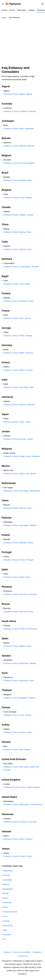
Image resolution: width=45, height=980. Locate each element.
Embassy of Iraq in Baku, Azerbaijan (19, 129)
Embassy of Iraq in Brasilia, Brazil (18, 180)
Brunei (6, 898)
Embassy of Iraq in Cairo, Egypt (17, 284)
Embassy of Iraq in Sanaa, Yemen (18, 856)
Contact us (23, 956)
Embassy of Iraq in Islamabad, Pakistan (20, 525)
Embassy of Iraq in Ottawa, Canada (18, 215)
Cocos (6, 916)
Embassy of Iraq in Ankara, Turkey (18, 732)
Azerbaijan (7, 880)
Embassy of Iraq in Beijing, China (17, 232)
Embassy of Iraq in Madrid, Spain (17, 646)
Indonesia (7, 935)
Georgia (6, 921)
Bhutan (6, 893)
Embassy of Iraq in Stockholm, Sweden (20, 663)
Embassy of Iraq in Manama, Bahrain (19, 146)
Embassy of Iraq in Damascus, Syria (19, 681)
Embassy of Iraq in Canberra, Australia (20, 111)
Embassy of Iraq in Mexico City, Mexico (20, 474)
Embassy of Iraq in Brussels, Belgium (19, 163)
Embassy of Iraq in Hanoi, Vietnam (18, 839)
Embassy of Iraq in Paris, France (17, 318)
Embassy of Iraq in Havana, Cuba (18, 249)
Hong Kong (8, 925)
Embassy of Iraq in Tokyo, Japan (17, 422)
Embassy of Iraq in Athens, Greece (18, 370)
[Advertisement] (22, 43)
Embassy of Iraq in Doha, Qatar (17, 577)
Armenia (6, 875)
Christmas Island (10, 912)
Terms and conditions (22, 952)
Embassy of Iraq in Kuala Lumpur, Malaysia (22, 456)
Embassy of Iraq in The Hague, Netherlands (22, 491)
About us (7, 952)
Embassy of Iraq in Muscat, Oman (18, 508)
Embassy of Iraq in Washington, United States (23, 805)
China (5, 907)
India (5, 930)
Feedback (37, 952)
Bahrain (6, 884)
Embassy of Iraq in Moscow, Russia (18, 612)
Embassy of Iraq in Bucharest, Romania (20, 594)
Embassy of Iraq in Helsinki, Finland (18, 301)
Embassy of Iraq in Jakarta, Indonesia (19, 405)
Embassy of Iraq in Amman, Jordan (18, 439)
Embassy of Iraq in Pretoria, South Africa (20, 629)
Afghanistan (8, 871)
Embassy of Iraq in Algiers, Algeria (18, 94)
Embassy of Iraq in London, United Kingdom (22, 787)
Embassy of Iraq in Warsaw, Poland (18, 543)
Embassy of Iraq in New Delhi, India (18, 387)
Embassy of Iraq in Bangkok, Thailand (19, 698)
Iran (5, 939)
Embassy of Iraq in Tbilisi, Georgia (18, 336)
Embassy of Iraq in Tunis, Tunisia (17, 715)
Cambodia (7, 903)
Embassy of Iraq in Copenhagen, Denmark (21, 267)
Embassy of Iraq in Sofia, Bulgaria (18, 198)
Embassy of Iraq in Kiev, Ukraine (17, 750)
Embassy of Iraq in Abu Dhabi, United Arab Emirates (21, 768)
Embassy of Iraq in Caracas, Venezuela (20, 822)
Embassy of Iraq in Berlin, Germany (18, 353)
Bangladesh (8, 889)
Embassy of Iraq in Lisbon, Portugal (18, 560)
